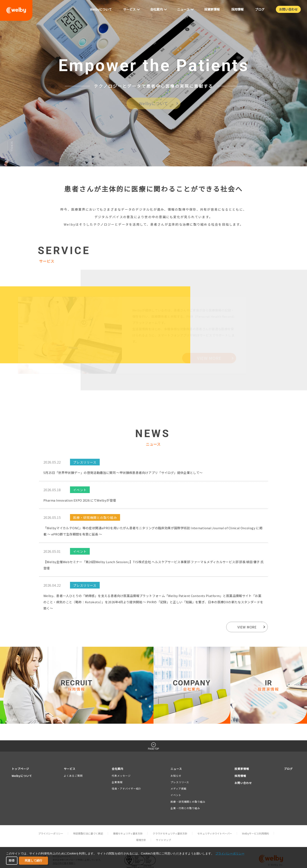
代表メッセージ (121, 776)
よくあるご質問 (73, 776)
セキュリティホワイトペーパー (215, 833)
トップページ (20, 769)
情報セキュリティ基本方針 (128, 833)
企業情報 (117, 782)
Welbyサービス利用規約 (255, 833)
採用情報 (240, 776)
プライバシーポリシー (51, 833)
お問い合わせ (243, 783)
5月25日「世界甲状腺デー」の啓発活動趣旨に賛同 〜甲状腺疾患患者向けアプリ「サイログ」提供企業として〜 (123, 473)
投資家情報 (242, 769)
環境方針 (141, 840)
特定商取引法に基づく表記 (88, 833)
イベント (176, 795)
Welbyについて (22, 776)
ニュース (176, 769)
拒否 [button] (12, 861)
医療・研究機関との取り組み (188, 802)
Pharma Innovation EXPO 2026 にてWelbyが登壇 (80, 500)
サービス (70, 769)
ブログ (288, 769)
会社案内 (118, 769)
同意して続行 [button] (33, 861)
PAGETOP (153, 749)
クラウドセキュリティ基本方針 (170, 833)
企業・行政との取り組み (185, 808)
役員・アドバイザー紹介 (126, 788)
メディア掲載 (178, 788)
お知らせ (176, 776)
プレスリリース (180, 782)
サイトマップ (163, 840)
